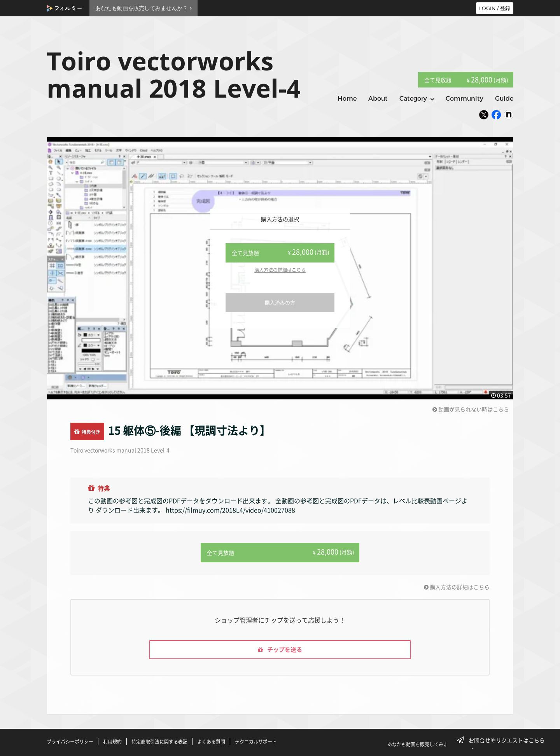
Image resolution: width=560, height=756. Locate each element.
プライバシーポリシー (70, 742)
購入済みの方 (280, 302)
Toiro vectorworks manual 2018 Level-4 (120, 450)
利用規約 (112, 742)
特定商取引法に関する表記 (159, 742)
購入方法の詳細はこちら (280, 270)
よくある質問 (211, 742)
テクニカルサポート (256, 742)
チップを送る (280, 649)
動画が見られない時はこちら (471, 409)
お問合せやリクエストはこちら (503, 740)
